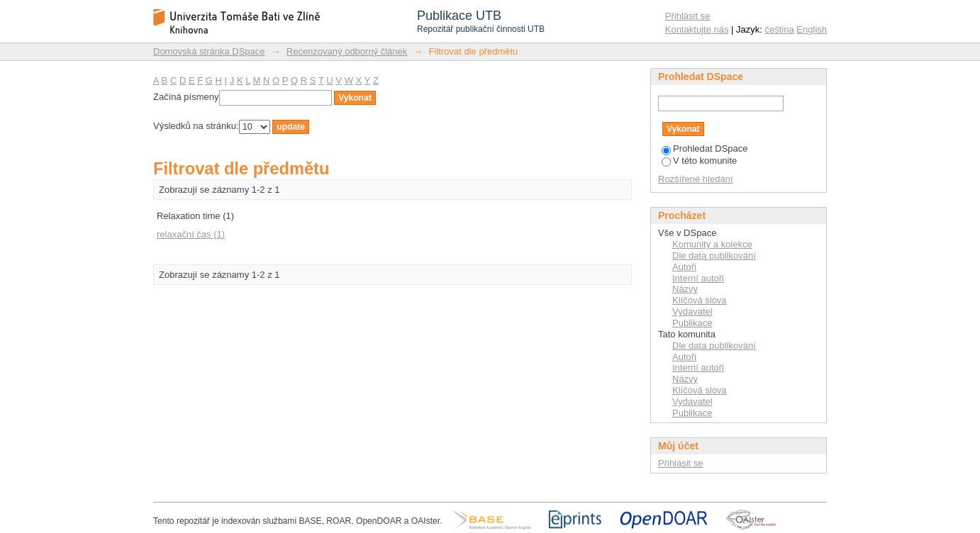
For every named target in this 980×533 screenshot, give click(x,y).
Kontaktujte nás (697, 29)
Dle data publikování (714, 256)
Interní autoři (698, 278)
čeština (780, 29)
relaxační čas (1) (191, 234)
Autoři (684, 267)
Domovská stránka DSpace (209, 51)
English (812, 29)
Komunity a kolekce (712, 244)
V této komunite (699, 161)
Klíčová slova (700, 300)
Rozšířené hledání (696, 179)
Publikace (692, 323)
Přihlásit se (688, 16)
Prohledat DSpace (705, 148)
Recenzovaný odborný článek (347, 51)
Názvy (685, 289)
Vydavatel (692, 312)
